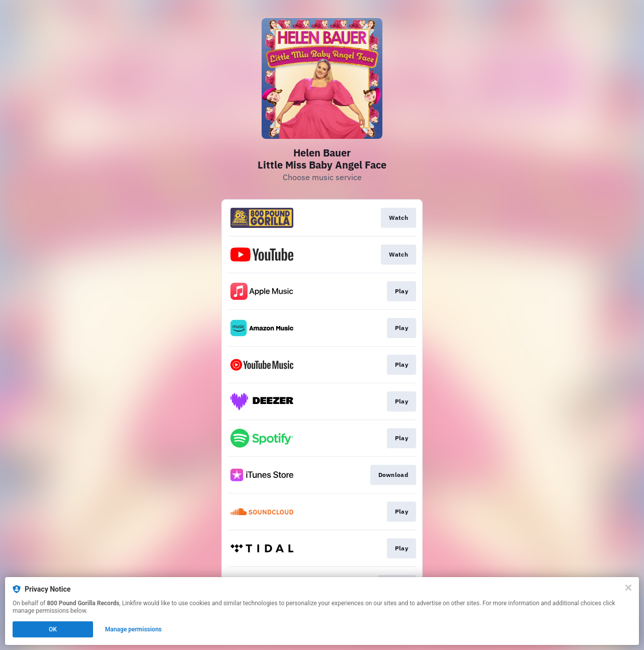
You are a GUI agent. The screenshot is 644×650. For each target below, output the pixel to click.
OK (53, 629)
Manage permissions (134, 629)
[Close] (628, 588)
